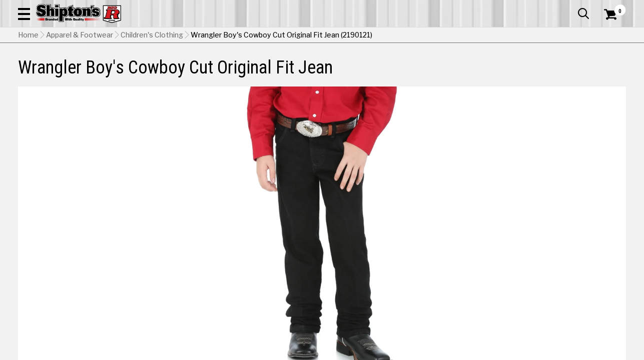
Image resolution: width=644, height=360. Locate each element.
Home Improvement (362, 67)
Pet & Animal (499, 67)
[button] (360, 36)
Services (612, 7)
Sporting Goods (562, 67)
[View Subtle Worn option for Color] (576, 310)
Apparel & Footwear (57, 67)
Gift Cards (526, 7)
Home (28, 85)
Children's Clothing (152, 85)
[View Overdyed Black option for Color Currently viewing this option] (440, 310)
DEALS (612, 67)
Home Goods (290, 67)
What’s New (570, 7)
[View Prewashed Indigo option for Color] (508, 310)
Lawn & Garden (438, 67)
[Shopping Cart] (609, 36)
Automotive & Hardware (149, 67)
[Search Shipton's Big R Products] (292, 36)
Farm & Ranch (230, 67)
